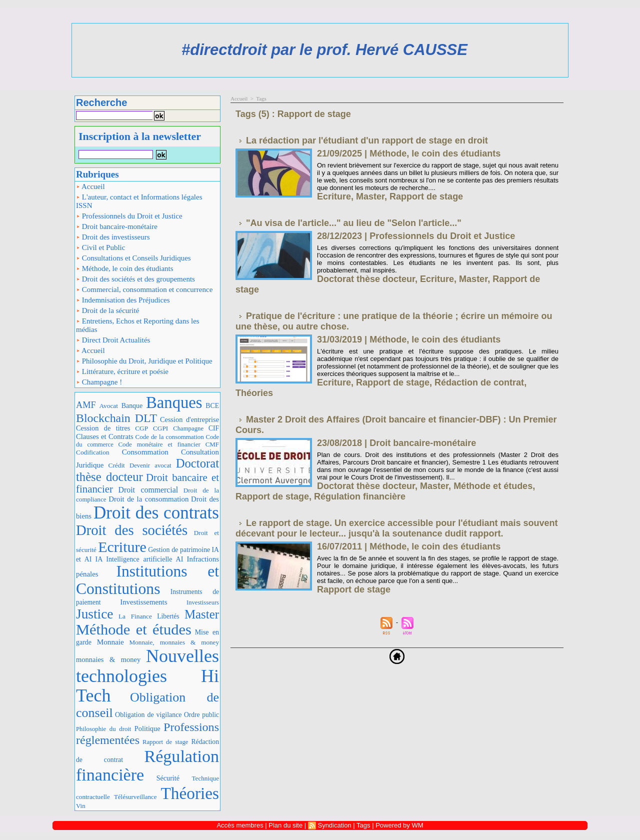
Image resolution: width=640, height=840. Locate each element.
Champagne (188, 428)
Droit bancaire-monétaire (117, 226)
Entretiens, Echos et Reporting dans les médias (138, 325)
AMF (86, 405)
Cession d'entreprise (189, 419)
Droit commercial (148, 490)
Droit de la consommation (148, 499)
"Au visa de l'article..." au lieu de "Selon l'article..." (354, 223)
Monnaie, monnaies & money (174, 642)
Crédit (117, 465)
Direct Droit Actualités (113, 340)
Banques (174, 402)
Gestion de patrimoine (179, 550)
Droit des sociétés (132, 530)
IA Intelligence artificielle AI (139, 559)
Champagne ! (99, 382)
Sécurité (168, 778)
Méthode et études (134, 629)
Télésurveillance (135, 797)
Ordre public (201, 715)
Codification (93, 452)
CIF (214, 428)
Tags (261, 98)
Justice (94, 614)
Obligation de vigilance (148, 715)
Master (202, 614)
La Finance (135, 616)
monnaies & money (108, 659)
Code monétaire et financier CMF (168, 444)
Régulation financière (360, 496)
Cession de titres (103, 428)
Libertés (168, 616)
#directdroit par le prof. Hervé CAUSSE (324, 50)
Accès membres (240, 825)
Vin (81, 806)
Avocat (108, 406)
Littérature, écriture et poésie (122, 371)
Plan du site (285, 825)
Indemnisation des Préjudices (123, 300)
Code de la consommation (170, 437)
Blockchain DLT (116, 418)
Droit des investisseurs (113, 237)
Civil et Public (100, 247)
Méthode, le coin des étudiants (125, 268)
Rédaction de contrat (479, 382)
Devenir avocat (150, 465)
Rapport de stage (165, 742)
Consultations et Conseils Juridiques (133, 258)
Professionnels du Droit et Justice (129, 216)
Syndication (334, 825)
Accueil (90, 186)
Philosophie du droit (103, 729)
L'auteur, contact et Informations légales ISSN (139, 201)
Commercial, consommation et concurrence (144, 289)
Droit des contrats (156, 513)
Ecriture (122, 547)
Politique (147, 728)
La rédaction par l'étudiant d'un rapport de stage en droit (367, 140)
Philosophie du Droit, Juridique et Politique (144, 361)
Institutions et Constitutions (147, 580)
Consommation (145, 452)
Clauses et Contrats (105, 436)
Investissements (143, 602)
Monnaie (110, 642)
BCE (212, 406)
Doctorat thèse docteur (366, 279)
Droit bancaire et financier (147, 483)
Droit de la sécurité (107, 310)
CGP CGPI (151, 428)
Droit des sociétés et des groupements (135, 279)
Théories (190, 793)
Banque (132, 406)
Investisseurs (203, 602)
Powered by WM (399, 825)
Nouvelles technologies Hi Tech (147, 676)
